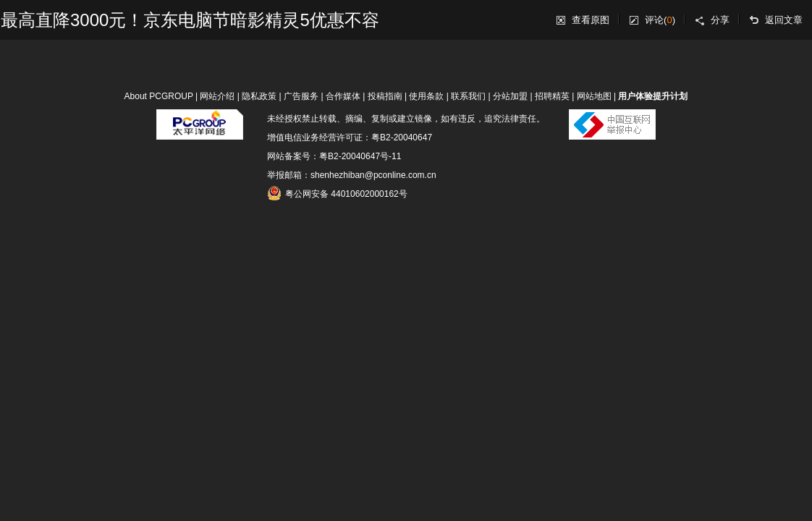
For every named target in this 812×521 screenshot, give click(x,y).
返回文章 (784, 20)
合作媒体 (343, 96)
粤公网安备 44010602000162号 (337, 193)
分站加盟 (510, 96)
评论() (660, 20)
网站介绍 (217, 96)
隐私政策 (259, 96)
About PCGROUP (159, 96)
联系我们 (468, 96)
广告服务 (301, 96)
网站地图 (594, 96)
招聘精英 (552, 96)
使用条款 (426, 96)
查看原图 (591, 20)
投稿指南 (385, 96)
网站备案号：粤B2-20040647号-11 (334, 156)
